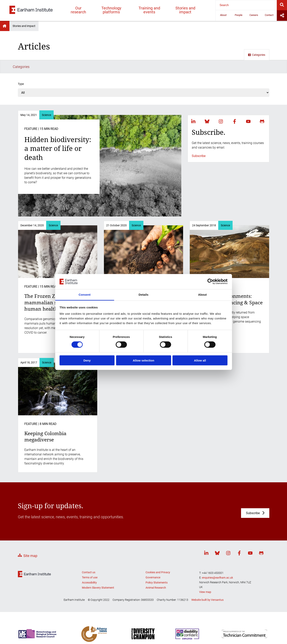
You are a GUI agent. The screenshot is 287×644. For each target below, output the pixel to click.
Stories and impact (185, 10)
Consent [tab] (85, 295)
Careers (254, 15)
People (239, 15)
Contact (269, 15)
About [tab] (203, 295)
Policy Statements (157, 569)
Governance (153, 564)
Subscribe (199, 143)
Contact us (89, 559)
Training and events (149, 10)
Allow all (200, 360)
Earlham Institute (5, 26)
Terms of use (90, 564)
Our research (78, 10)
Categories (257, 55)
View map (205, 579)
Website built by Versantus (207, 586)
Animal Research (156, 574)
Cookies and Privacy (158, 559)
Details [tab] (144, 295)
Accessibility (89, 569)
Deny (87, 360)
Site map (30, 542)
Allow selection (143, 360)
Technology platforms (111, 10)
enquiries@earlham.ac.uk (217, 564)
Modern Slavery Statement (98, 574)
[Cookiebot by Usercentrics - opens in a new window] (210, 282)
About (223, 15)
